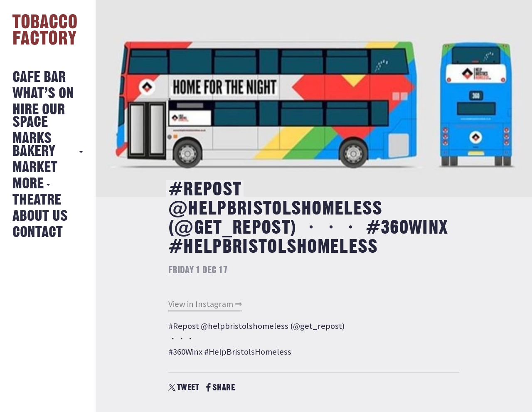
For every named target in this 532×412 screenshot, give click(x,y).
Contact (38, 233)
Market (35, 168)
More (28, 184)
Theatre (37, 200)
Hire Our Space (39, 116)
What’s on (43, 94)
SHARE (220, 388)
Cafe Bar (39, 78)
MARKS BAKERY (34, 145)
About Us (40, 216)
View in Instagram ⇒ (205, 304)
